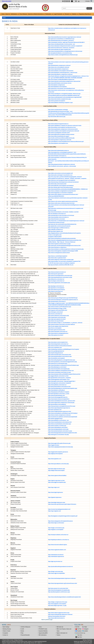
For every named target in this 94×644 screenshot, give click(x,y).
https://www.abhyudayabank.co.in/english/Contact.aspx (62, 360)
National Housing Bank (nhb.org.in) (57, 616)
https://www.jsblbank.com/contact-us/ (57, 385)
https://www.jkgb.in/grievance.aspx (57, 502)
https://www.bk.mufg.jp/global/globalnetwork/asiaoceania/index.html (65, 240)
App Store (80, 637)
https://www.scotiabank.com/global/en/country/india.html (62, 191)
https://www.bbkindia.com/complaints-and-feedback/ (61, 186)
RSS (78, 627)
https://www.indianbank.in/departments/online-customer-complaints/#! (65, 46)
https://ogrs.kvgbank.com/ (54, 511)
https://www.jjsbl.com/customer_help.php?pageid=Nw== (62, 381)
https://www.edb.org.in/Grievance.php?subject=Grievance (62, 504)
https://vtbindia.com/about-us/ (55, 230)
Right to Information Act (62, 633)
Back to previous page (47, 620)
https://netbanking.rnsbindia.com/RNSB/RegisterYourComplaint (64, 349)
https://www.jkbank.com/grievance (56, 85)
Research (68, 14)
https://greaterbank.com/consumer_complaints (59, 378)
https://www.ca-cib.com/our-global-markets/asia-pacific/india (63, 201)
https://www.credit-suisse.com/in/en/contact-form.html (61, 203)
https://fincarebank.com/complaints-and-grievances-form (62, 127)
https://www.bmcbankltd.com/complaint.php (59, 369)
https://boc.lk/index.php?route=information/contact (61, 187)
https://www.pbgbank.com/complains (57, 604)
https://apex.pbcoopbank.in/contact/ (57, 319)
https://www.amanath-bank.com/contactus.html (60, 355)
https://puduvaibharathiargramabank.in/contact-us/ (60, 567)
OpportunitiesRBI (43, 633)
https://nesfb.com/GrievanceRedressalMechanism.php (61, 138)
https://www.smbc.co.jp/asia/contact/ (57, 258)
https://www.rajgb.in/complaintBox (57, 573)
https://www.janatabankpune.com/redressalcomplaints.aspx (63, 388)
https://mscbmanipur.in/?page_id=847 (57, 308)
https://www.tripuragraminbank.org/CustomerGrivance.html (63, 583)
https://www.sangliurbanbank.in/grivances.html (60, 411)
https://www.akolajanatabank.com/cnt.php (58, 429)
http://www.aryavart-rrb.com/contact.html (58, 588)
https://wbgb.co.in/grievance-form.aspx (58, 602)
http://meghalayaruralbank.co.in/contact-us (59, 540)
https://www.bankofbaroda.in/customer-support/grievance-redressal (65, 37)
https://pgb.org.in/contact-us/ (55, 561)
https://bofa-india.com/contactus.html (57, 184)
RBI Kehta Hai (60, 627)
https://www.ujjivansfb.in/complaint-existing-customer (61, 134)
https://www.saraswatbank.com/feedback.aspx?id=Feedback (63, 413)
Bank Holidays (6, 627)
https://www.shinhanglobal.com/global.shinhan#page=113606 (63, 251)
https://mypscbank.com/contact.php (57, 317)
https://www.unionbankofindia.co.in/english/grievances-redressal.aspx (65, 51)
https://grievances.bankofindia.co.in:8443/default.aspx (61, 39)
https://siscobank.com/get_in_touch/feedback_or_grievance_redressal (65, 323)
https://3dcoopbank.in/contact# (56, 335)
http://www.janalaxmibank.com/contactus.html (59, 387)
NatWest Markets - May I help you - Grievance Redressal (62, 242)
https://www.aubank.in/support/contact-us (58, 124)
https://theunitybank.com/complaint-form (58, 143)
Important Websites (43, 631)
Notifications (15, 14)
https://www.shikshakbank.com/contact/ (58, 427)
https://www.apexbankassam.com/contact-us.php (60, 277)
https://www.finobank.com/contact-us (57, 156)
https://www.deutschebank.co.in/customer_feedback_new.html (63, 212)
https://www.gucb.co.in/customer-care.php (58, 435)
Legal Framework (59, 14)
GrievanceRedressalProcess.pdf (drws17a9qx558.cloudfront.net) (64, 95)
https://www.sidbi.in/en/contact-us (56, 618)
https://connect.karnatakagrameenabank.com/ (59, 509)
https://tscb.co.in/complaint (55, 328)
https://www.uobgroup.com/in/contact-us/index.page (61, 260)
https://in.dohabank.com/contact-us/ (57, 214)
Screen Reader (89, 643)
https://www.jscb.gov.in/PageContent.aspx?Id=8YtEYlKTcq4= (63, 298)
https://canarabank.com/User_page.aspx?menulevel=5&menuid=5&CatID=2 (66, 42)
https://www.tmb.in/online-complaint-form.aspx (60, 99)
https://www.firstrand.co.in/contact (57, 219)
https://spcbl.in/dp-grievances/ (55, 353)
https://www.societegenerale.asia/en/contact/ (59, 253)
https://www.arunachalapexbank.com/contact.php (60, 276)
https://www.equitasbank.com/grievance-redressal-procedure (63, 129)
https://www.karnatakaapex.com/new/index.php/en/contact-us (63, 300)
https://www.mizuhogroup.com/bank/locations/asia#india (62, 238)
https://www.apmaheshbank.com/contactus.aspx (60, 356)
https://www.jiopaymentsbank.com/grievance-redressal (61, 164)
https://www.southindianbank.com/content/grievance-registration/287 (65, 97)
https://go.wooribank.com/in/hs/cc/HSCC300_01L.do (61, 265)
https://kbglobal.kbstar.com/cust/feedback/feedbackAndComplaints (64, 233)
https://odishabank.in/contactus (56, 555)
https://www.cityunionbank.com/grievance (58, 69)
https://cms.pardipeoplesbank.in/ (56, 351)
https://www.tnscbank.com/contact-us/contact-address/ (62, 324)
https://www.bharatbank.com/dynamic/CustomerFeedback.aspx (63, 365)
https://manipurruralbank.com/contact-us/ (58, 535)
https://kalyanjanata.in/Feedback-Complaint (59, 392)
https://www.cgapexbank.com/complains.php (59, 283)
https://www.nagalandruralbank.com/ (57, 550)
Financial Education (25, 635)
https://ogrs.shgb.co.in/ (54, 487)
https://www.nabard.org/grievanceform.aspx (59, 613)
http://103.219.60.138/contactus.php (57, 117)
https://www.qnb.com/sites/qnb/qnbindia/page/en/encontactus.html (64, 246)
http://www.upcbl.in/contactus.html (57, 330)
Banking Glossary (7, 629)
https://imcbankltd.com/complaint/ (56, 358)
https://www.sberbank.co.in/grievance (57, 247)
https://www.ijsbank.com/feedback (56, 390)
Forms (40, 627)
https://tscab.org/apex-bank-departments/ (58, 326)
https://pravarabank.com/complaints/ (57, 404)
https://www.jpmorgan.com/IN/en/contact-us (59, 228)
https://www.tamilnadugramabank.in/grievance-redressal (62, 578)
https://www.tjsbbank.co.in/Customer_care (58, 420)
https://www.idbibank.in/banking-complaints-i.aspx (60, 103)
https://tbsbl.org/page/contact (55, 419)
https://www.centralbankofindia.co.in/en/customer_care (62, 44)
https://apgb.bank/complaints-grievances (58, 452)
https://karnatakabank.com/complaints (57, 87)
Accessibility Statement (79, 643)
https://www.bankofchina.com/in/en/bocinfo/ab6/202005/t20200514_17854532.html (68, 189)
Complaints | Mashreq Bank (55, 237)
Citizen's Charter (7, 631)
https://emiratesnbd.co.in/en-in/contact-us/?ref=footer (61, 215)
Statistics (75, 14)
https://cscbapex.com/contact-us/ (56, 281)
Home (3, 14)
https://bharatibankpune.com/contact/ (57, 367)
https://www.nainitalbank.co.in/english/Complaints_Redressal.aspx (64, 94)
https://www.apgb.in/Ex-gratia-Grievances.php (59, 443)
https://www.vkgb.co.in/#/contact (56, 523)
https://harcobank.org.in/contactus (57, 290)
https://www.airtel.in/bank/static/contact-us (59, 151)
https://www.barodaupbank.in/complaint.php (59, 590)
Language (87, 1)
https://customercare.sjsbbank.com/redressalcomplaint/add (63, 417)
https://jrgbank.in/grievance (55, 497)
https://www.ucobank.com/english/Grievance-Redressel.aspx (63, 55)
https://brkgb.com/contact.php (55, 572)
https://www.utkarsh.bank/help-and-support (59, 136)
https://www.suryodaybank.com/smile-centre (59, 133)
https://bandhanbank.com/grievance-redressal (59, 65)
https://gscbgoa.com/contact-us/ (56, 286)
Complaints (5, 633)
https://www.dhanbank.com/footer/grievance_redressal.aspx (63, 73)
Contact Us (5, 635)
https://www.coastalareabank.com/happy (58, 110)
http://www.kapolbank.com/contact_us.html (59, 394)
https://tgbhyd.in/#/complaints (55, 454)
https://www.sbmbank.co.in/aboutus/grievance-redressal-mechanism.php (66, 249)
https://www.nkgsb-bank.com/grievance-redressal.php (61, 403)
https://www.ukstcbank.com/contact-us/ (58, 332)
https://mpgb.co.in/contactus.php (56, 528)
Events (22, 631)
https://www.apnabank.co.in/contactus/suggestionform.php (62, 362)
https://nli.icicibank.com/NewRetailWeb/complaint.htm (61, 80)
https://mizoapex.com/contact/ (55, 312)
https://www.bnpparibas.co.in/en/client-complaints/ (60, 193)
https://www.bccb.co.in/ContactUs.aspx (58, 364)
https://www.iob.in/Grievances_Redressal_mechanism (61, 48)
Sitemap (85, 640)
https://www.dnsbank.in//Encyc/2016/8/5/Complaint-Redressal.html (64, 374)
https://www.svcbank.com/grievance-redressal (59, 415)
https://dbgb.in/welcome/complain (56, 470)
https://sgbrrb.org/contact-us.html (56, 481)
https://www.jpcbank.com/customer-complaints (60, 383)
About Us (8, 14)
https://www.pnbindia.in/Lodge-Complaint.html (59, 49)
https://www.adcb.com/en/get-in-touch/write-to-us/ (60, 175)
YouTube (79, 629)
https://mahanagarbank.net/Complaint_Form (59, 379)
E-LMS (22, 629)
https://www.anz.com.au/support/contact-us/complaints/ (62, 180)
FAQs (22, 633)
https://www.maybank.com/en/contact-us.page (59, 244)
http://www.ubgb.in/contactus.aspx (57, 469)
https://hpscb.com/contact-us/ (55, 291)
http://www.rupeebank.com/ (55, 410)
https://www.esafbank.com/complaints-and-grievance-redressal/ (64, 131)
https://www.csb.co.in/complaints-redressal (59, 67)
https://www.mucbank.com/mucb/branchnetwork (60, 346)
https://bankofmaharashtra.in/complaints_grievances (61, 41)
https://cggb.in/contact (54, 445)
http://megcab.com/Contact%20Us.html (58, 310)
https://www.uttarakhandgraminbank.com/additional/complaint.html (64, 597)
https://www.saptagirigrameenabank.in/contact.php (61, 447)
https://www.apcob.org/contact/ (56, 274)
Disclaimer (90, 640)
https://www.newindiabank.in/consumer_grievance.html (62, 401)
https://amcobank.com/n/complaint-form (58, 342)
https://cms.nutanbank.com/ (55, 348)
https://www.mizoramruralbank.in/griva (58, 545)
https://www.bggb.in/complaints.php (57, 482)
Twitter (85, 627)
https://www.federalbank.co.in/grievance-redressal (60, 74)
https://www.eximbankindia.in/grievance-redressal (60, 614)
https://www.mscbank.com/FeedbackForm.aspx (60, 307)
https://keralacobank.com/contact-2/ (57, 301)
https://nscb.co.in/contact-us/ (55, 314)
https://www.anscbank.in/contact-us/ (57, 272)
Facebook (79, 631)
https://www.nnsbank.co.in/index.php (57, 426)
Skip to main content (7, 1)
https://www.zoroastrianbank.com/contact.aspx (60, 424)
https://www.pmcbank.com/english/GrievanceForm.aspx (62, 406)
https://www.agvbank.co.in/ (55, 459)
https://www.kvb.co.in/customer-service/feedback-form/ (62, 88)
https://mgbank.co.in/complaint (56, 530)
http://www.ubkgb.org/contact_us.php (57, 606)
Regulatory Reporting (85, 14)
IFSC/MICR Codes (43, 629)
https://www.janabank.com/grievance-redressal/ (60, 140)
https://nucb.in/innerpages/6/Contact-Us (58, 397)
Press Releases (23, 14)
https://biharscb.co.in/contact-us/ (56, 279)
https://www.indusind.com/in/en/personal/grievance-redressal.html (64, 81)
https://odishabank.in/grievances (56, 556)
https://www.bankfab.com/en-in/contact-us (58, 217)
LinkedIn (86, 631)
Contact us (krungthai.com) (55, 235)
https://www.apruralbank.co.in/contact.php (58, 464)
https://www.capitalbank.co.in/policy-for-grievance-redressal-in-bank (65, 126)
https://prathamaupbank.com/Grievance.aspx (59, 592)
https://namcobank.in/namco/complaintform (59, 399)
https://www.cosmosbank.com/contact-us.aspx (59, 372)
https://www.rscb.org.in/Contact (56, 321)
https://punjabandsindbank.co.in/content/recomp (60, 53)
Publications (49, 14)
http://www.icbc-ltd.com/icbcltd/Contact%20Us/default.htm (62, 224)
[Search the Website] (74, 8)
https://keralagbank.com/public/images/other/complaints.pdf (63, 516)
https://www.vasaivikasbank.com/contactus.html (60, 422)
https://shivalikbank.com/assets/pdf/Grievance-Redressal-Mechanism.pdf (66, 142)
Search (89, 8)
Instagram (86, 629)
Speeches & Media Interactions (36, 14)
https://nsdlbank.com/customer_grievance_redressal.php (62, 166)
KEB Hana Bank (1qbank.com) (55, 231)
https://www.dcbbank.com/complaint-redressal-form (61, 71)
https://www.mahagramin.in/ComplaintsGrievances (60, 521)
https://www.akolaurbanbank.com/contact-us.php (60, 431)
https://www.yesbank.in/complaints (57, 101)
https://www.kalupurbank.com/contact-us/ (58, 344)
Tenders (58, 635)
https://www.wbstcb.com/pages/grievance (58, 333)
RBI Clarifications (43, 635)
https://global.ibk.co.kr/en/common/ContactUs (59, 226)
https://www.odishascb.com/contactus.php (59, 316)
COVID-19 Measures (26, 627)
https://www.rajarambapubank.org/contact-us (59, 408)
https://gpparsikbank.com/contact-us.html (58, 376)
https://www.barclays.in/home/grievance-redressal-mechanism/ (63, 182)
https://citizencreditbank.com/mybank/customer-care (61, 371)
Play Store (80, 635)
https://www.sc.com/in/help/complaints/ (58, 256)
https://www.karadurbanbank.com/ (56, 395)
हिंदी (91, 1)
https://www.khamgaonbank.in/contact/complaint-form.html (62, 433)
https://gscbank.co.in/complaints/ (56, 288)
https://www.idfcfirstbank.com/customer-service (60, 83)
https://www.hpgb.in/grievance (56, 492)
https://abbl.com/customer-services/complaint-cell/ (60, 173)
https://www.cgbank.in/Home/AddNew (57, 476)
